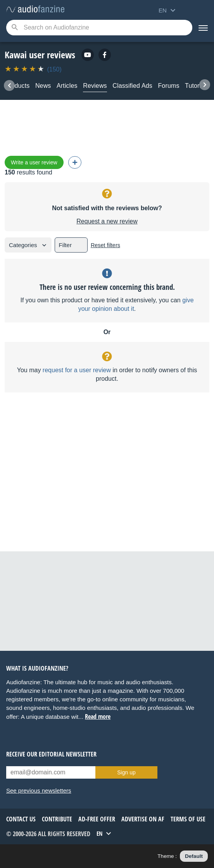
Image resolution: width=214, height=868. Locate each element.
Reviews (95, 86)
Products (17, 86)
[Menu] (203, 28)
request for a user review (77, 370)
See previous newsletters (39, 790)
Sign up (126, 772)
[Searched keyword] (99, 28)
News (43, 86)
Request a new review (107, 221)
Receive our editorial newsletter (51, 754)
